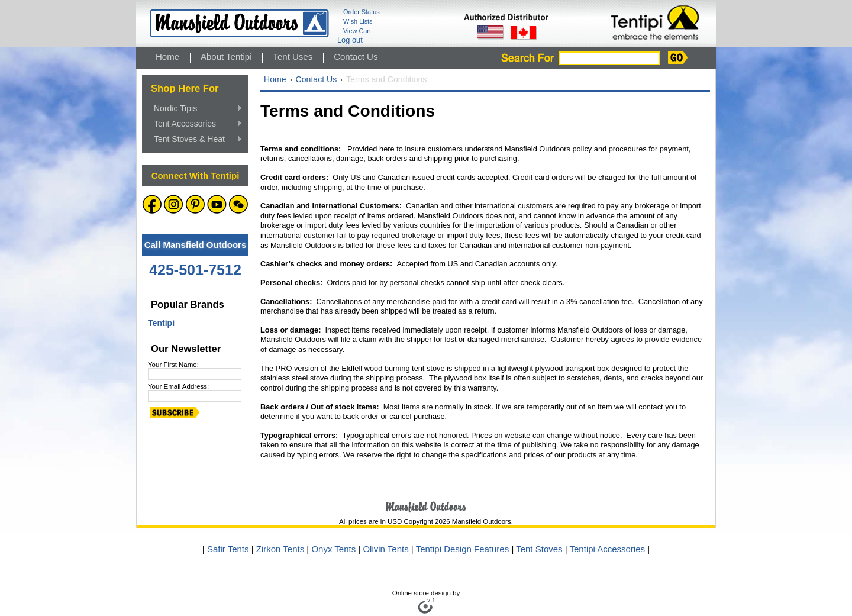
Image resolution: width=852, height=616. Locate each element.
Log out (350, 40)
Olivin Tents (385, 549)
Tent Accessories (195, 124)
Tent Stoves (540, 549)
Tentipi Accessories (609, 549)
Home (275, 79)
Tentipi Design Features (463, 549)
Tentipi (161, 323)
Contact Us (317, 79)
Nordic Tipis (195, 109)
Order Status (362, 12)
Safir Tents (228, 549)
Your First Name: (173, 365)
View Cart (357, 31)
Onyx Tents (333, 549)
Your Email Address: (178, 386)
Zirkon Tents (280, 549)
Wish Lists (358, 21)
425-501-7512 (195, 270)
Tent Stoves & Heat (195, 140)
